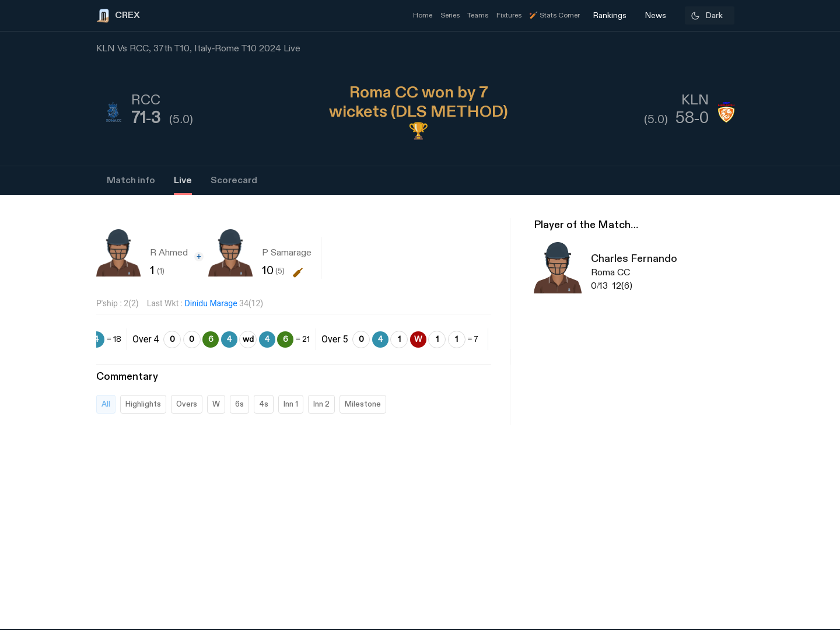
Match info (131, 181)
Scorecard (234, 181)
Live (183, 181)
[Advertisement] (796, 452)
